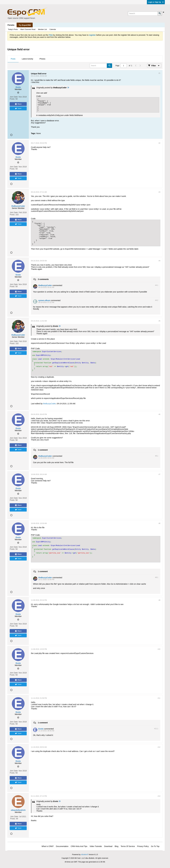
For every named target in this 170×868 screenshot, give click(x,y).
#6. (157, 456)
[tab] (13, 59)
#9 (159, 600)
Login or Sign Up (156, 2)
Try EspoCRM (25, 25)
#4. (157, 285)
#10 (159, 649)
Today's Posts (13, 29)
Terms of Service (128, 846)
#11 (159, 698)
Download (108, 846)
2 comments (43, 279)
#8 (159, 523)
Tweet (18, 108)
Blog (116, 846)
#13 (159, 796)
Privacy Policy (143, 846)
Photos (42, 59)
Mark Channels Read (28, 29)
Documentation (62, 846)
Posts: (12, 99)
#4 (159, 261)
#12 (159, 747)
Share (18, 104)
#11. (156, 729)
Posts (13, 59)
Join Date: (14, 97)
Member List (42, 29)
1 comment (43, 450)
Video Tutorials (96, 846)
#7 (159, 474)
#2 (159, 143)
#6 (159, 414)
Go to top (155, 846)
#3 (159, 192)
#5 (159, 321)
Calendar (53, 29)
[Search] (143, 13)
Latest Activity (27, 59)
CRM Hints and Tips (79, 846)
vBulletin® (85, 855)
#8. (157, 577)
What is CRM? (48, 846)
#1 (159, 73)
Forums (11, 25)
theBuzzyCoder (49, 404)
